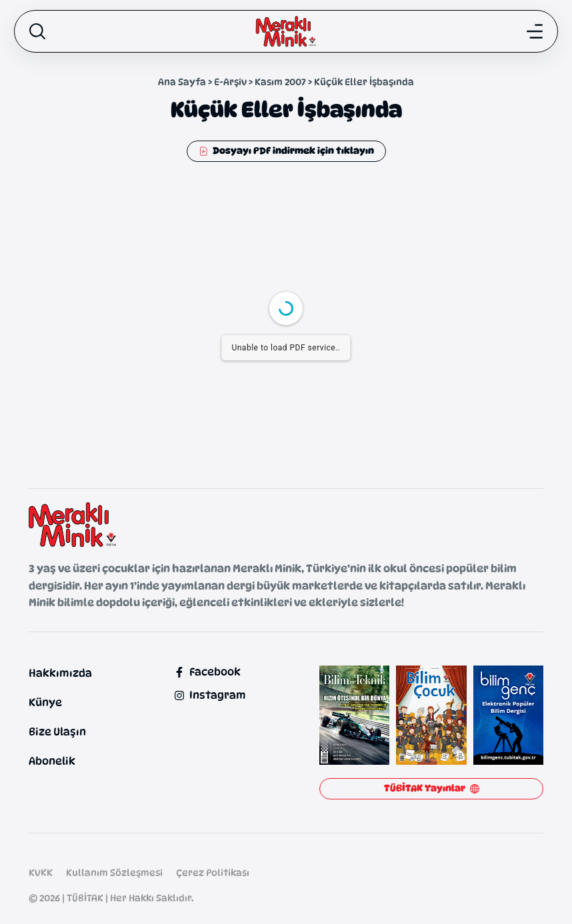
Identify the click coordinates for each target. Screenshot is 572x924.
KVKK (41, 872)
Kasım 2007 (280, 82)
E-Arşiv (230, 82)
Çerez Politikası (213, 872)
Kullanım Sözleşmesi (114, 872)
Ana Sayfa (182, 82)
